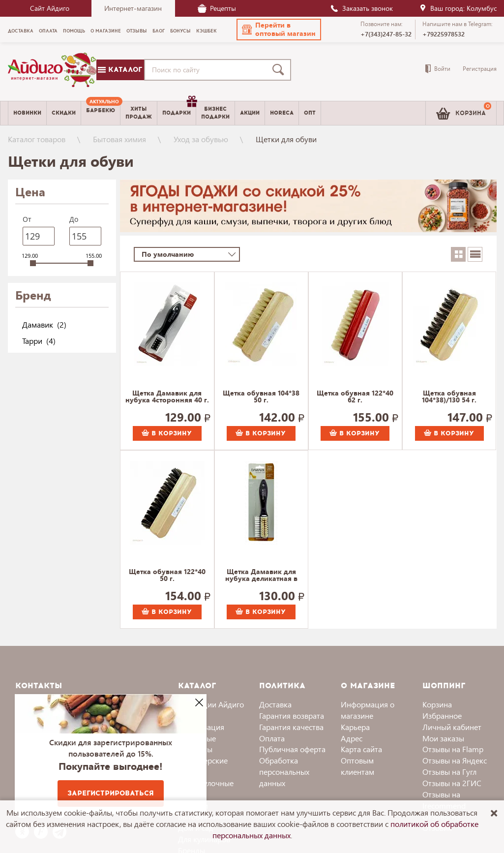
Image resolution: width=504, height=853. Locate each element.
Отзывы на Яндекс (455, 760)
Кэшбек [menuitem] (207, 31)
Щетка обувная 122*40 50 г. (167, 576)
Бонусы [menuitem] (180, 31)
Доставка (275, 704)
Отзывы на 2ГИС (452, 783)
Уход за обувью (201, 139)
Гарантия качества (291, 727)
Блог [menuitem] (159, 31)
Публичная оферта (292, 749)
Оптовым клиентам (357, 766)
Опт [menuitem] (310, 113)
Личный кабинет (452, 727)
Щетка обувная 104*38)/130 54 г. (449, 397)
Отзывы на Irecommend (444, 800)
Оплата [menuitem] (48, 31)
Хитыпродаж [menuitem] (139, 113)
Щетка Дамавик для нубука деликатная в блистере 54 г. (261, 576)
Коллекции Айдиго (211, 704)
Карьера (355, 727)
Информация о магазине (368, 710)
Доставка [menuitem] (21, 31)
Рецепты (217, 8)
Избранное (442, 716)
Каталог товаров (37, 139)
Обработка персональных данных (284, 772)
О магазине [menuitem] (106, 31)
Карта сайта (361, 749)
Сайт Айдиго (50, 8)
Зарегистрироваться (111, 793)
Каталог (120, 70)
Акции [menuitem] (250, 113)
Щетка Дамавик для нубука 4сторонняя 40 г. (167, 397)
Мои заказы (443, 738)
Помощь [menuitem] (74, 31)
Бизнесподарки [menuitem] (215, 113)
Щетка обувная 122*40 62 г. (355, 397)
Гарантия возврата (292, 716)
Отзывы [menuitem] (137, 31)
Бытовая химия (119, 139)
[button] (279, 30)
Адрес (352, 738)
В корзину (167, 433)
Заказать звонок (361, 8)
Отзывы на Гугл (449, 772)
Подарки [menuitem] (179, 109)
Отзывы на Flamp (453, 749)
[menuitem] (101, 113)
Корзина (437, 704)
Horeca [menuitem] (282, 113)
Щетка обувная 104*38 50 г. (261, 397)
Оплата (272, 738)
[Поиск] (280, 70)
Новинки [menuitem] (27, 113)
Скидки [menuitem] (64, 113)
